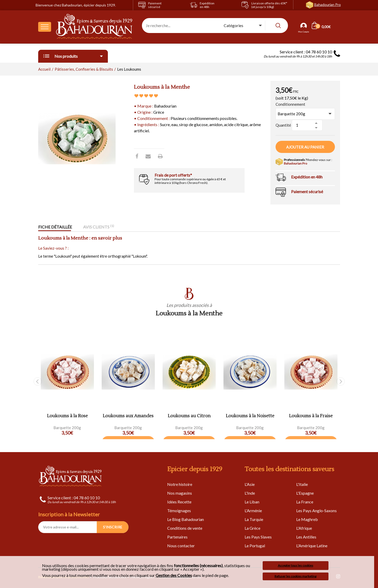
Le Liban (252, 502)
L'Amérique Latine (312, 546)
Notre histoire (180, 484)
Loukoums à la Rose (67, 416)
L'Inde (250, 493)
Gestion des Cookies (174, 575)
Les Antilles (306, 537)
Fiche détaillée (55, 227)
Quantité (283, 125)
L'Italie (302, 484)
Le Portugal (255, 546)
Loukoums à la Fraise (311, 416)
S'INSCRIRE (113, 527)
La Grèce (252, 528)
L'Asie (250, 484)
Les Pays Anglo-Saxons (316, 511)
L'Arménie (253, 511)
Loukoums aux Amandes (128, 416)
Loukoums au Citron (189, 416)
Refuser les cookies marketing (295, 576)
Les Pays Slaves (258, 537)
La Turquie (254, 519)
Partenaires (177, 537)
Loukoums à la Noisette (250, 416)
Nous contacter (181, 546)
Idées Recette (179, 502)
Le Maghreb (307, 519)
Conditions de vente (185, 528)
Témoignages (179, 511)
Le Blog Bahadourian (186, 519)
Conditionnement (290, 104)
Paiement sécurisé (307, 191)
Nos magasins (180, 493)
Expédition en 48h (307, 177)
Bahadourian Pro (328, 5)
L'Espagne (305, 493)
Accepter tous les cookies (296, 565)
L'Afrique (304, 528)
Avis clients (99, 227)
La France (305, 502)
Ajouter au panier (305, 147)
